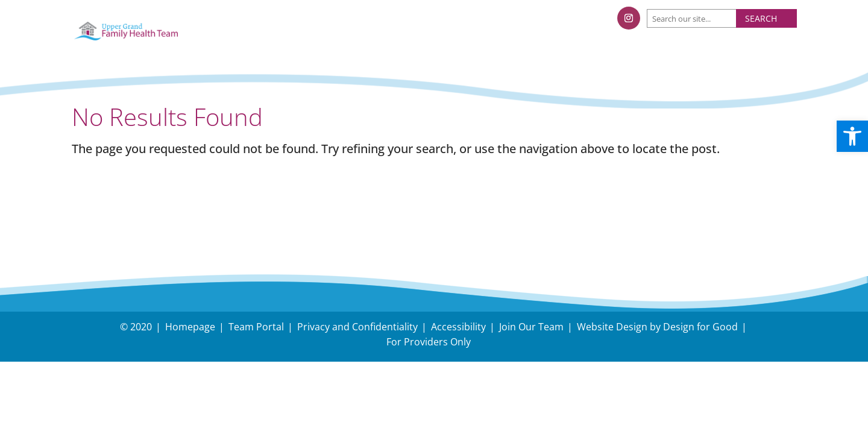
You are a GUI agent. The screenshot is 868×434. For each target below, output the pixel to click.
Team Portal (256, 327)
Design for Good (700, 327)
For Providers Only (429, 342)
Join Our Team (531, 327)
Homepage (190, 327)
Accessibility (458, 327)
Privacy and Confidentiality (357, 327)
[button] (852, 136)
